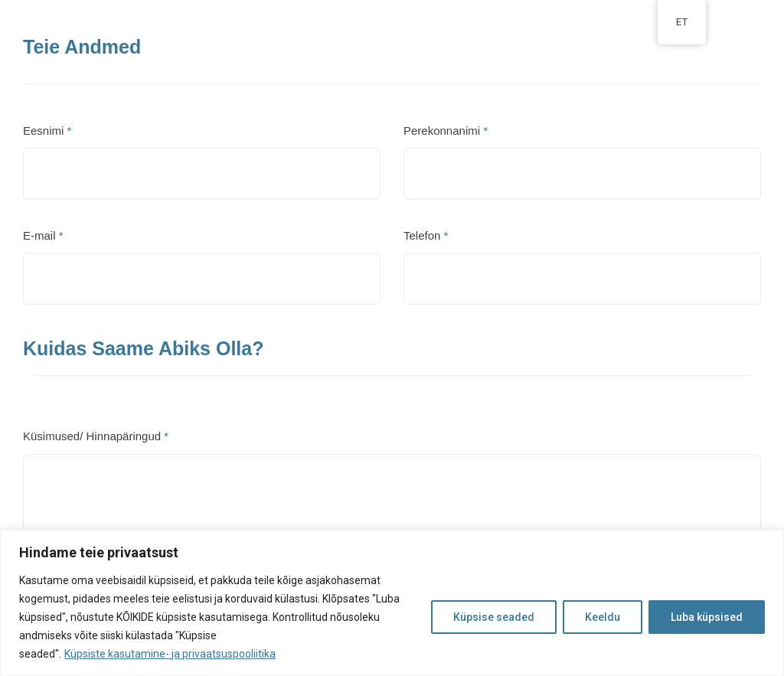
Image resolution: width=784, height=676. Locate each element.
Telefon (426, 235)
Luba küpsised (707, 617)
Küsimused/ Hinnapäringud (96, 436)
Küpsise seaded (494, 617)
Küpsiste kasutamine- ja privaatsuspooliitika (170, 654)
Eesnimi (47, 131)
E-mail (43, 235)
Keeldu (603, 617)
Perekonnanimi (446, 131)
